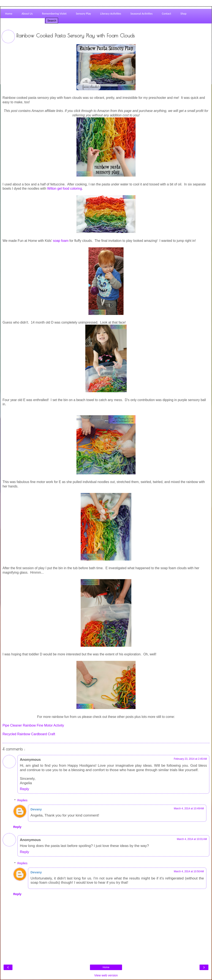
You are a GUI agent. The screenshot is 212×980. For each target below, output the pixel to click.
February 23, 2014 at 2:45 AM (190, 759)
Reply (24, 789)
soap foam (61, 241)
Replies (22, 800)
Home (106, 967)
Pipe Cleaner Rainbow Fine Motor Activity (33, 725)
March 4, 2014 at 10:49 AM (189, 808)
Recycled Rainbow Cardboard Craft (29, 734)
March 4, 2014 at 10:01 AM (192, 839)
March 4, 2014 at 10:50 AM (189, 871)
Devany (36, 809)
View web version (106, 975)
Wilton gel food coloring (65, 189)
